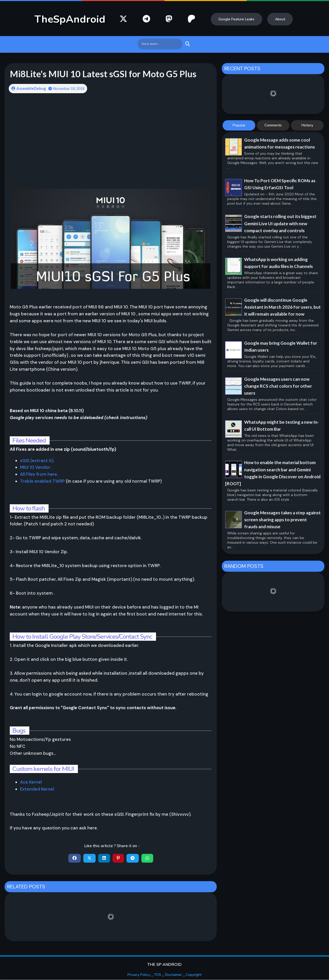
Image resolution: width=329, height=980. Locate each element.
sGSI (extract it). (37, 461)
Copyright (194, 975)
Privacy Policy (139, 975)
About (280, 19)
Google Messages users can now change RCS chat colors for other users (278, 386)
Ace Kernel (31, 782)
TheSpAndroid (70, 19)
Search (187, 44)
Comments (273, 125)
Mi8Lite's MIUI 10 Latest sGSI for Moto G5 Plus (104, 74)
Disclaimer (173, 975)
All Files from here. (39, 474)
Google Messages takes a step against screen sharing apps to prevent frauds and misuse (282, 520)
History (307, 125)
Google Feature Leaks (236, 19)
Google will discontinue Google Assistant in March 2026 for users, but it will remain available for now (282, 307)
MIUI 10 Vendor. (35, 467)
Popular (239, 125)
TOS (158, 975)
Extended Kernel (37, 789)
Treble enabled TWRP (43, 481)
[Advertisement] (111, 138)
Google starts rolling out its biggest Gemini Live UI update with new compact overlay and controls (280, 223)
